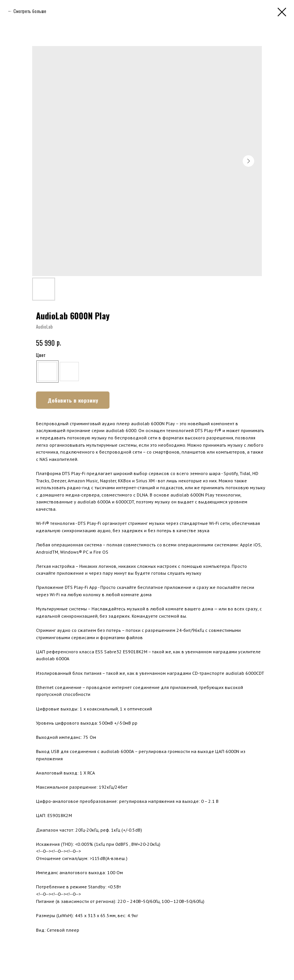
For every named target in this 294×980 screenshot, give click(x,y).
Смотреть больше (30, 11)
